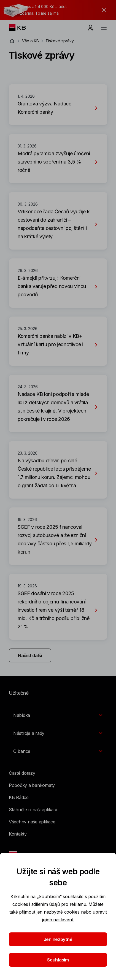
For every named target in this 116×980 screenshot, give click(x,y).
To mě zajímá (47, 13)
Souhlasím (58, 960)
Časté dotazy (22, 773)
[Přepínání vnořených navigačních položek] (58, 715)
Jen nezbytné (58, 939)
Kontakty (18, 834)
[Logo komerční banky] (22, 28)
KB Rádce (19, 797)
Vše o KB (30, 41)
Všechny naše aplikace (32, 822)
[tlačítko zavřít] (102, 10)
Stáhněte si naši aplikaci (33, 810)
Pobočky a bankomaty (32, 785)
